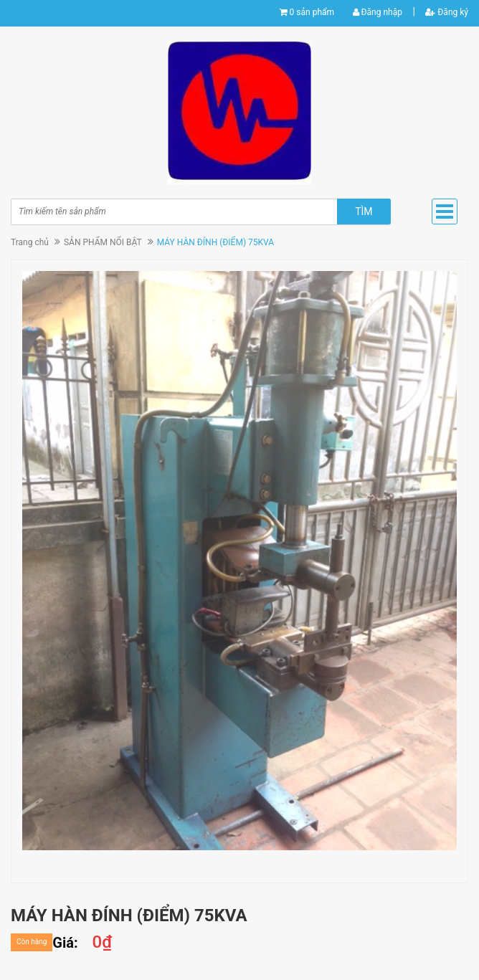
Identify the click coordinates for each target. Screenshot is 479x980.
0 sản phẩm (312, 12)
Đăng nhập (378, 12)
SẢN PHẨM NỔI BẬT (103, 242)
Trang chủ (30, 242)
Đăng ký (447, 12)
